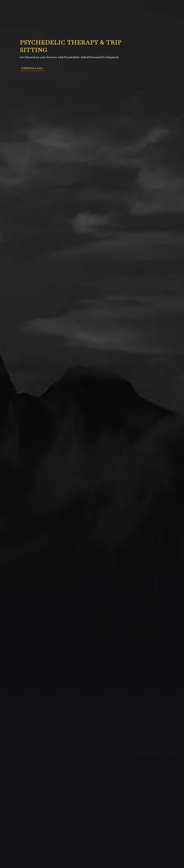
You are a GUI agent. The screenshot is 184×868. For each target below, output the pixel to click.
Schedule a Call (32, 68)
